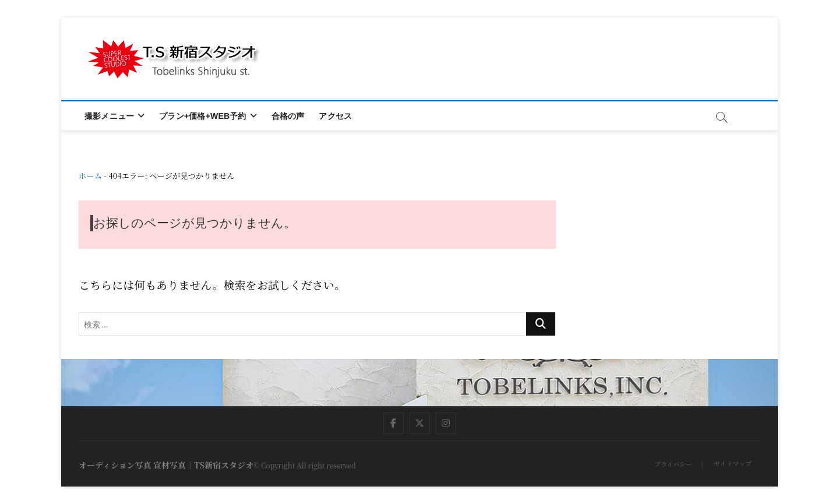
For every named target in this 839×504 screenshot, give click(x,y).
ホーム (90, 176)
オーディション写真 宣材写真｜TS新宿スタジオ (166, 465)
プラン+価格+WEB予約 (202, 116)
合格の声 (288, 116)
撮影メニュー (109, 116)
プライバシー (673, 464)
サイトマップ (733, 463)
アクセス (335, 116)
